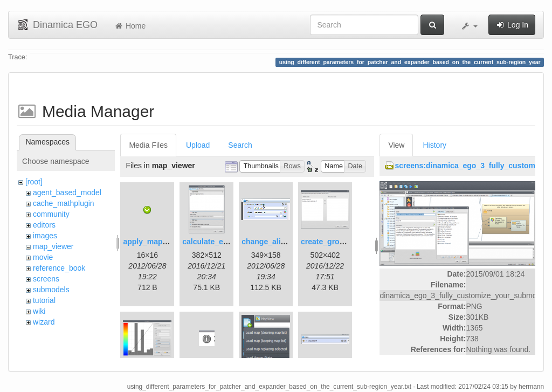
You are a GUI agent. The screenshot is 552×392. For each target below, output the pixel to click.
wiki (39, 311)
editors (44, 225)
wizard (44, 322)
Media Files (148, 145)
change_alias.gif (271, 242)
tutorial (44, 300)
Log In (512, 25)
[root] (34, 182)
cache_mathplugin (64, 203)
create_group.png (333, 242)
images (45, 236)
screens (46, 279)
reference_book (59, 268)
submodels (51, 290)
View (396, 145)
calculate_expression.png (228, 242)
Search (240, 145)
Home (130, 26)
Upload (198, 145)
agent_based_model (67, 192)
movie (43, 257)
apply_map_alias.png (161, 242)
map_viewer (53, 246)
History (434, 145)
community (51, 214)
